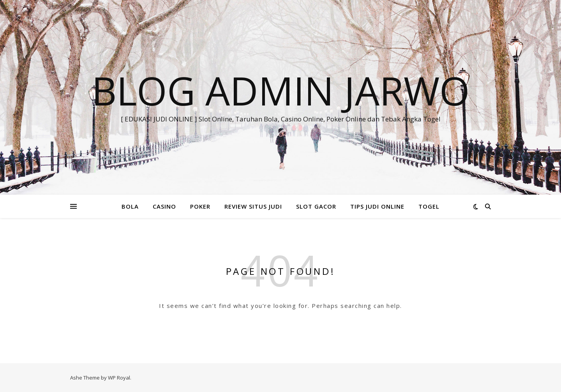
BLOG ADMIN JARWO (281, 90)
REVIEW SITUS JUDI (253, 206)
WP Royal (119, 378)
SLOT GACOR (316, 206)
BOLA (130, 206)
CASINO (164, 206)
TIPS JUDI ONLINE (377, 206)
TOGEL (429, 206)
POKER (200, 206)
